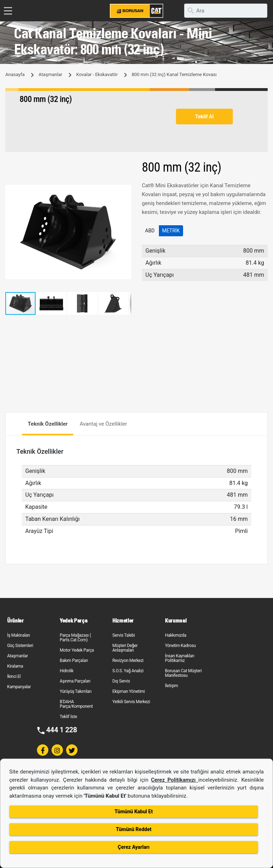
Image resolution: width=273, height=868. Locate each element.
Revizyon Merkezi (128, 661)
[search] (226, 11)
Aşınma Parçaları (75, 681)
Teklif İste (68, 717)
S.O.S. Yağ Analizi (128, 671)
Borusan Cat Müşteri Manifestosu (183, 673)
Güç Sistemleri (20, 646)
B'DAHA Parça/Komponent (76, 704)
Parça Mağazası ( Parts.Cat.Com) (75, 638)
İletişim (172, 686)
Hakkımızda (176, 635)
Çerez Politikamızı (175, 780)
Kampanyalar (19, 687)
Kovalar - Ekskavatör (97, 74)
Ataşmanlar (50, 74)
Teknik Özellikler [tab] (48, 424)
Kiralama (15, 666)
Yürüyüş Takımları (76, 691)
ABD (150, 231)
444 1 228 (62, 730)
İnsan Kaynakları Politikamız (180, 658)
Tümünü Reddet (134, 829)
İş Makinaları (18, 635)
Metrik (171, 231)
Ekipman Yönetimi (129, 691)
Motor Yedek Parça (77, 650)
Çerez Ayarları (133, 847)
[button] (125, 191)
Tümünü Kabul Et (133, 812)
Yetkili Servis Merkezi (131, 702)
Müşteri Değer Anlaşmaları (125, 648)
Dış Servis (121, 681)
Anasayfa (15, 74)
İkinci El (14, 676)
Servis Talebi (124, 635)
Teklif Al (204, 117)
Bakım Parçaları (74, 661)
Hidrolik (67, 671)
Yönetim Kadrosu (180, 646)
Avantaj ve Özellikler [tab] (103, 424)
